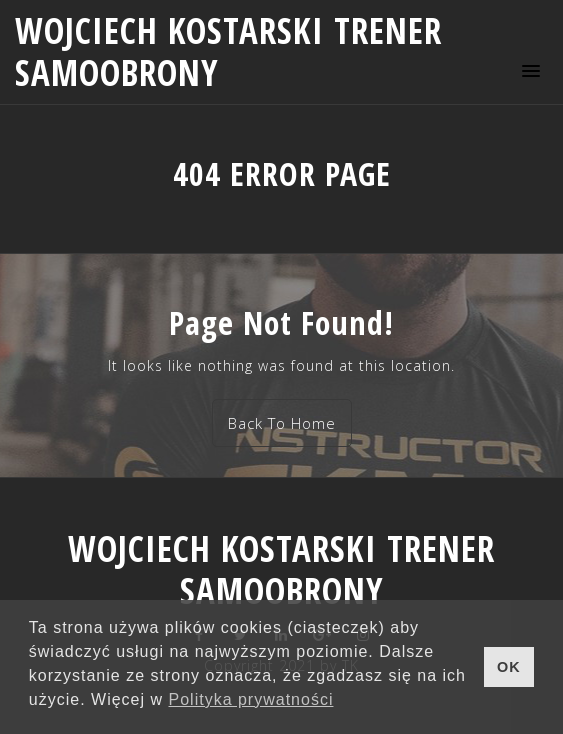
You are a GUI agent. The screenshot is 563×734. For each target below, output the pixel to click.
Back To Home (282, 423)
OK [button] (509, 667)
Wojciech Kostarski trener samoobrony (228, 51)
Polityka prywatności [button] (251, 699)
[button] (527, 69)
